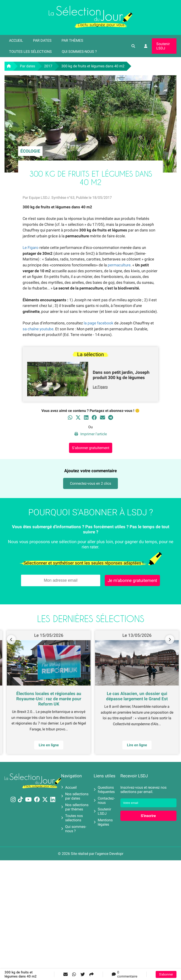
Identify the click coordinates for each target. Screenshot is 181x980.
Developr (116, 854)
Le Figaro (31, 248)
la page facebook (99, 323)
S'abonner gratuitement (91, 448)
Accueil (16, 40)
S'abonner (166, 974)
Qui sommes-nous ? (79, 52)
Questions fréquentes (104, 790)
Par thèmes (72, 40)
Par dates (42, 40)
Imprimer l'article (91, 434)
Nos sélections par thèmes (75, 807)
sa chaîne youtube (38, 329)
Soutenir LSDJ (163, 46)
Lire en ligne (49, 745)
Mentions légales (103, 822)
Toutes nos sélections (72, 818)
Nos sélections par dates (75, 796)
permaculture (119, 265)
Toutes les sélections (30, 52)
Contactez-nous (104, 800)
